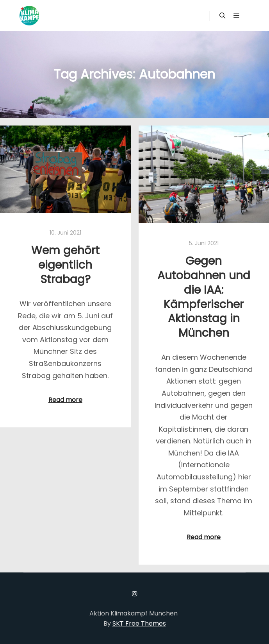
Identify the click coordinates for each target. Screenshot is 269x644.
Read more (65, 400)
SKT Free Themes (139, 623)
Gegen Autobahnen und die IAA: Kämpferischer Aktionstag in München (204, 297)
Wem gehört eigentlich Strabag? (65, 265)
